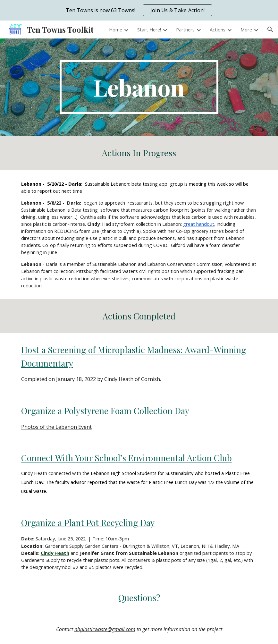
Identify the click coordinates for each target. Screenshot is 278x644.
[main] (139, 87)
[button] (270, 30)
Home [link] (116, 30)
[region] (139, 10)
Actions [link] (218, 30)
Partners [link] (185, 30)
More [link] (246, 30)
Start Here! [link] (149, 30)
